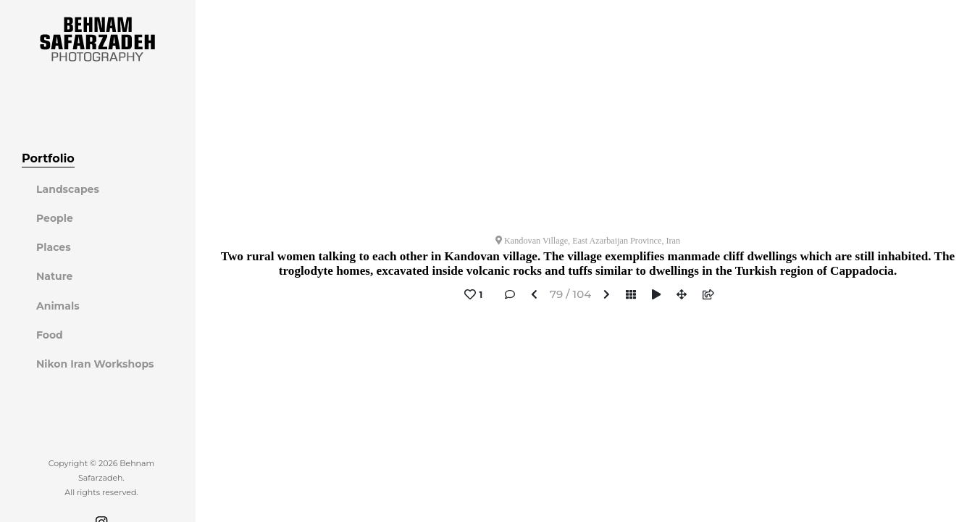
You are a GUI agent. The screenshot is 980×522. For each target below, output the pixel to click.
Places (54, 247)
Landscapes (68, 189)
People (55, 218)
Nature (54, 276)
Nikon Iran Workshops (95, 364)
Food (50, 335)
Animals (58, 306)
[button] (534, 295)
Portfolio (48, 158)
